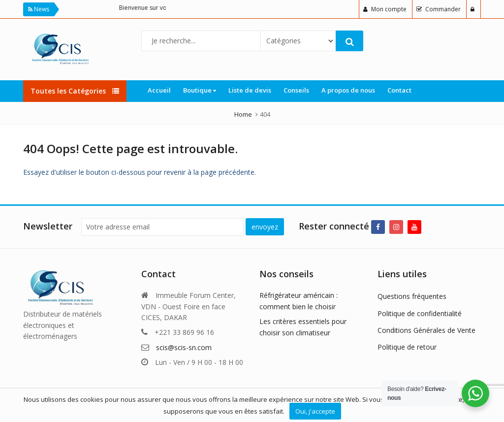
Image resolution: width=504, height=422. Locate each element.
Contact (399, 90)
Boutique (200, 90)
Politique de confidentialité (420, 313)
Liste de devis (250, 90)
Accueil (159, 90)
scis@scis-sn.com (184, 347)
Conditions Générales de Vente (426, 330)
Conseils (296, 90)
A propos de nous (348, 90)
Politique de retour (407, 347)
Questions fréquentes (412, 296)
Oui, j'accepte (315, 411)
